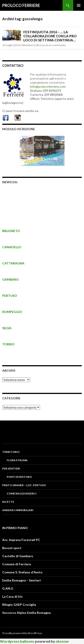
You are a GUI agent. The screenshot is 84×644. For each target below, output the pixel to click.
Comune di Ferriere (17, 564)
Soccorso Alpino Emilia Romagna (26, 613)
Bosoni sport (12, 548)
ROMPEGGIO (12, 312)
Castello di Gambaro (18, 556)
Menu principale (79, 5)
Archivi (9, 370)
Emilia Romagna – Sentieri (22, 580)
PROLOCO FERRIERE (21, 5)
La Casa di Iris (12, 596)
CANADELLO (12, 247)
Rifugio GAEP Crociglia (19, 605)
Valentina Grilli (30, 45)
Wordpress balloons (17, 641)
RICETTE (8, 502)
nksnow (62, 641)
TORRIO (8, 344)
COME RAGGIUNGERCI (22, 493)
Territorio (11, 452)
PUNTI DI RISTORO (19, 477)
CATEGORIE (11, 398)
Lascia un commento (53, 45)
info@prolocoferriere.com (48, 86)
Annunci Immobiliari (18, 510)
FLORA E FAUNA (17, 460)
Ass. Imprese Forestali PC (21, 540)
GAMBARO (11, 279)
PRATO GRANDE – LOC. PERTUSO (24, 485)
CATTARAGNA (13, 263)
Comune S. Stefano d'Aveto (22, 572)
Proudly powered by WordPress (22, 633)
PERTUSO (10, 296)
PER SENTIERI (11, 468)
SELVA (7, 328)
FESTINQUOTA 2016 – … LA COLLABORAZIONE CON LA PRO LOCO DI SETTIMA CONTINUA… (50, 36)
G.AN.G (8, 588)
